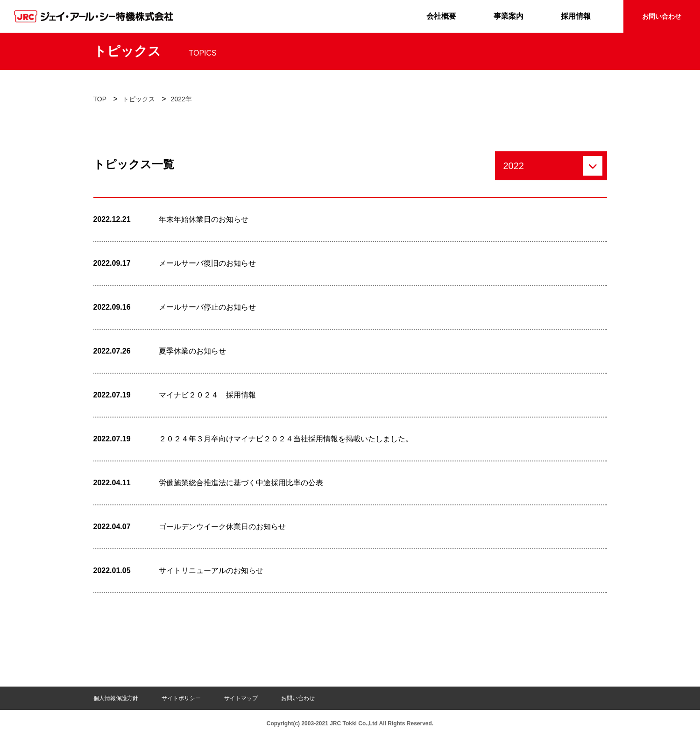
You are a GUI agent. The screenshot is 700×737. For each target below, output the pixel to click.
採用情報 (576, 16)
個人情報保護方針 (116, 698)
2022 (514, 166)
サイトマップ (241, 698)
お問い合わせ (662, 16)
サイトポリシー (181, 698)
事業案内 (509, 16)
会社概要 (441, 16)
